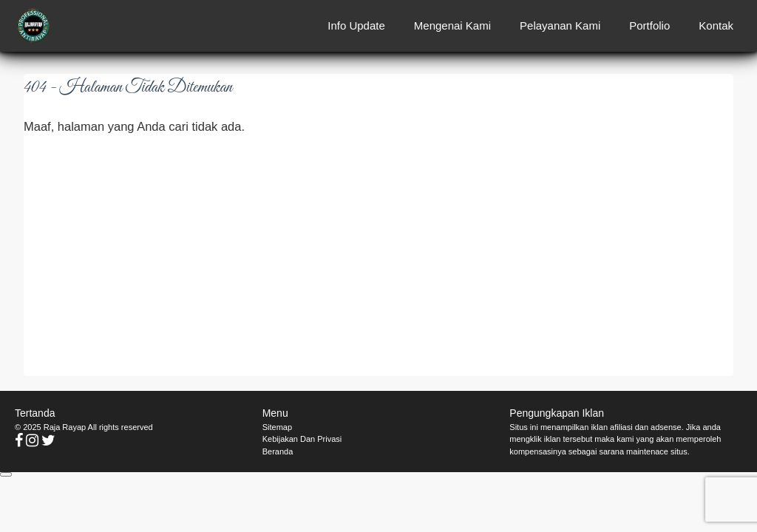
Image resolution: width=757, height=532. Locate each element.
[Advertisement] (378, 255)
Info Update (356, 25)
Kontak (716, 25)
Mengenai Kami (452, 25)
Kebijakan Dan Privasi (302, 439)
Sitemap (277, 427)
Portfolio (649, 25)
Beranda (278, 451)
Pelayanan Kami (560, 25)
